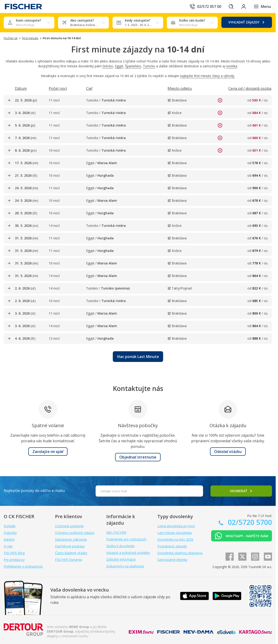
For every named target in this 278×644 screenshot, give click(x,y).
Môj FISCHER (116, 532)
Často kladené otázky (71, 553)
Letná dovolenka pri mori (176, 526)
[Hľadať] (230, 7)
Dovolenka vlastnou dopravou (180, 553)
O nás (8, 546)
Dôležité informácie (121, 559)
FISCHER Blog (14, 553)
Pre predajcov (14, 560)
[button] (138, 357)
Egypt (119, 66)
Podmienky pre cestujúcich (126, 539)
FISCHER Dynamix (69, 560)
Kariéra (9, 539)
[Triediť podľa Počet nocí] (58, 88)
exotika (232, 66)
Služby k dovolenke (121, 546)
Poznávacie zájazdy (172, 546)
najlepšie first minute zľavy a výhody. (207, 76)
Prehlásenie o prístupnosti (23, 566)
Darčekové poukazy (70, 546)
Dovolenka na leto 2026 (175, 539)
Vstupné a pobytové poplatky (128, 553)
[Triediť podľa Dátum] (21, 88)
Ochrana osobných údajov (75, 533)
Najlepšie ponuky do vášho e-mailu (34, 491)
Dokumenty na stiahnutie (125, 566)
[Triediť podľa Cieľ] (89, 88)
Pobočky (10, 533)
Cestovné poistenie (69, 526)
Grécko (108, 66)
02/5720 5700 (249, 522)
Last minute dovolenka (175, 533)
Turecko (149, 66)
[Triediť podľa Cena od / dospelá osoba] (250, 88)
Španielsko (133, 66)
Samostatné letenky (172, 560)
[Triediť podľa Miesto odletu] (180, 88)
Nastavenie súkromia (71, 539)
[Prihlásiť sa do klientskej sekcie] (243, 7)
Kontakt (10, 526)
